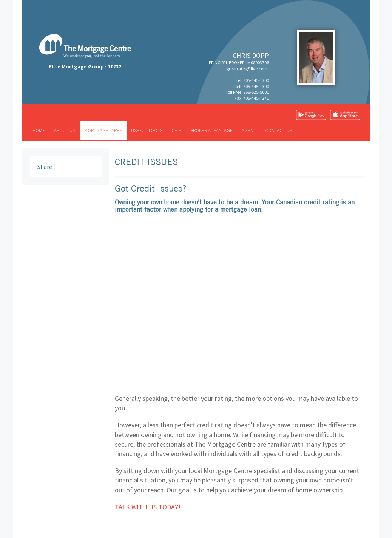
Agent (249, 131)
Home (39, 131)
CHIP (176, 131)
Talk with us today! (148, 507)
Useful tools (147, 131)
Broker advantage (211, 131)
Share (45, 167)
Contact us (279, 131)
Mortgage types (103, 131)
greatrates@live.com (247, 69)
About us (65, 131)
